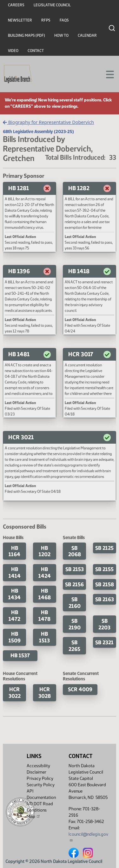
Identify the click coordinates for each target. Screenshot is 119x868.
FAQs (64, 20)
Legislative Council (52, 5)
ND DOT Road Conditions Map (40, 810)
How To (61, 35)
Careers (16, 5)
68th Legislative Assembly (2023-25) (38, 132)
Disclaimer (36, 772)
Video (13, 51)
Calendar (87, 35)
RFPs (46, 20)
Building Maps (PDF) (26, 35)
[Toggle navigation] (107, 74)
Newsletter (20, 20)
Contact (36, 51)
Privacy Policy (40, 778)
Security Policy (41, 785)
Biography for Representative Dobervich (48, 122)
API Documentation (41, 794)
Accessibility (38, 766)
